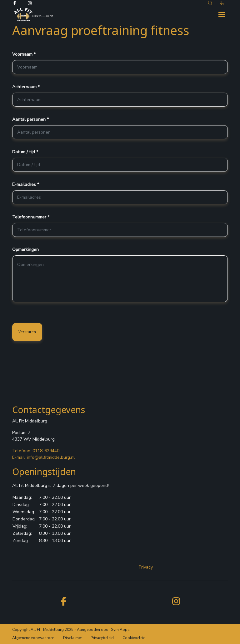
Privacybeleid (102, 638)
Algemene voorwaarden (33, 638)
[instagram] (176, 601)
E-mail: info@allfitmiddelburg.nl (43, 457)
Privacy (146, 567)
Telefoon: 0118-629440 (36, 451)
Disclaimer (72, 638)
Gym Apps (120, 630)
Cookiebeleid (134, 638)
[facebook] (64, 601)
